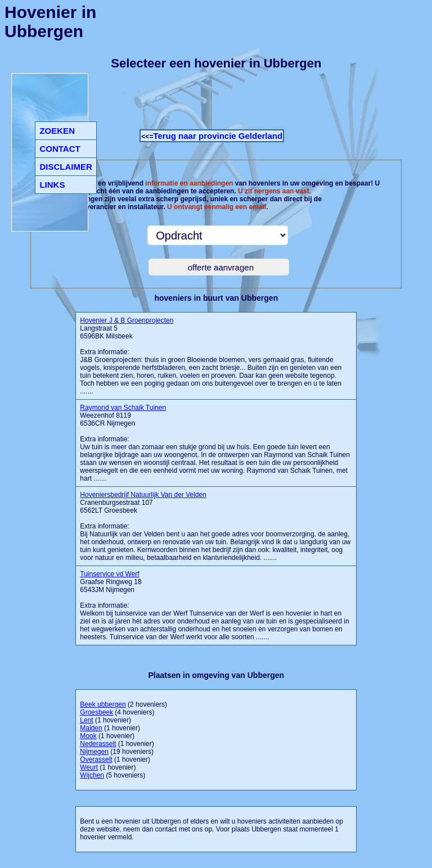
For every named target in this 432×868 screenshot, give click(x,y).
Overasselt (96, 759)
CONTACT (60, 149)
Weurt (89, 767)
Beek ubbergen (103, 704)
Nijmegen (94, 752)
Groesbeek (96, 712)
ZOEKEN (57, 131)
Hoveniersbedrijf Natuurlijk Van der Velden (143, 495)
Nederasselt (98, 744)
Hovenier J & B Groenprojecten (127, 320)
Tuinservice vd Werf (109, 574)
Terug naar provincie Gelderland (218, 136)
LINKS (52, 185)
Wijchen (92, 775)
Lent (86, 720)
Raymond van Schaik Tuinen (123, 408)
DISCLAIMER (66, 167)
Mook (88, 736)
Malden (91, 728)
